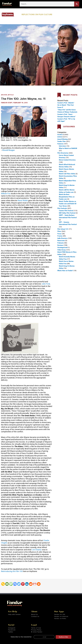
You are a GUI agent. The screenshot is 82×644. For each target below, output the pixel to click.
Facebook (12, 630)
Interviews (62, 146)
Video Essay (62, 250)
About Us (34, 614)
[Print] (39, 584)
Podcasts (61, 243)
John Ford (46, 284)
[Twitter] (19, 584)
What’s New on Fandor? (65, 271)
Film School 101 (63, 229)
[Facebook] (15, 584)
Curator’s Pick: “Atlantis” (66, 103)
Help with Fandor (14, 614)
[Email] (7, 584)
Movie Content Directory (67, 160)
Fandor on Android (61, 617)
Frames (60, 236)
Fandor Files (62, 141)
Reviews (60, 245)
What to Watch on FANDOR (68, 148)
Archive (4, 95)
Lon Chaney (37, 550)
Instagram (12, 628)
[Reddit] (31, 584)
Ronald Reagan (9, 150)
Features (60, 144)
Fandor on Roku (60, 619)
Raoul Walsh (23, 200)
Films (59, 231)
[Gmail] (35, 584)
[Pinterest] (23, 584)
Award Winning (63, 139)
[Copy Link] (3, 584)
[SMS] (11, 584)
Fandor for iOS (60, 614)
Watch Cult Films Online (67, 174)
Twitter (11, 632)
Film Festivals (62, 208)
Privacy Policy (36, 630)
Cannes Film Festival (66, 211)
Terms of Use (36, 628)
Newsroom (61, 241)
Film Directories (63, 153)
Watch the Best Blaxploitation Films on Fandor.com (67, 197)
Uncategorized (62, 248)
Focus (59, 234)
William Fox (6, 193)
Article (11, 95)
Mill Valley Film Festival (67, 213)
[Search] (77, 4)
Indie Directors (62, 238)
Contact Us (35, 617)
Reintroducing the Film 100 (12, 571)
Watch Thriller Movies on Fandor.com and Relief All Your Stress (68, 204)
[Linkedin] (27, 584)
